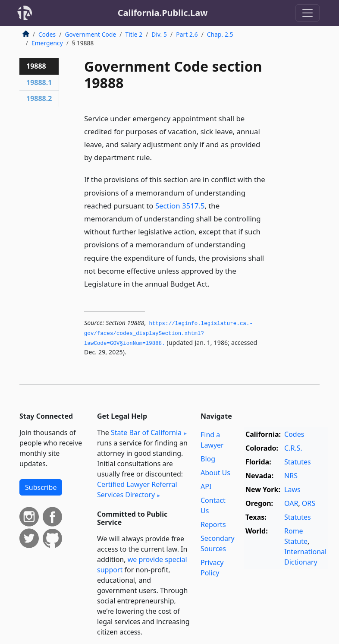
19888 (36, 66)
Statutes (298, 462)
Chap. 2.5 (220, 34)
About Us (215, 473)
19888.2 (39, 98)
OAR (291, 503)
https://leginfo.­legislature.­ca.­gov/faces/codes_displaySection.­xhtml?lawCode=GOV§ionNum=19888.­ (168, 333)
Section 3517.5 (180, 206)
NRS (291, 476)
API (206, 486)
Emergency (47, 43)
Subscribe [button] (41, 487)
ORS (309, 503)
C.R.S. (293, 448)
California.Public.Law (163, 13)
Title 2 (134, 34)
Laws (292, 489)
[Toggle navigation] (308, 13)
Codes (47, 34)
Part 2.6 (187, 34)
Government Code (90, 34)
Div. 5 (159, 34)
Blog (208, 459)
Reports (213, 524)
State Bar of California (146, 432)
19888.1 (39, 82)
